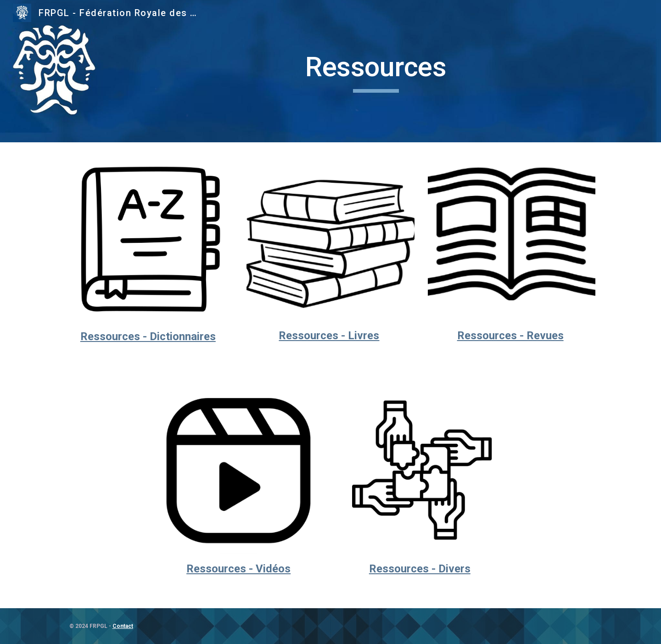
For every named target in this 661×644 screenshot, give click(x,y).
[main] (376, 71)
